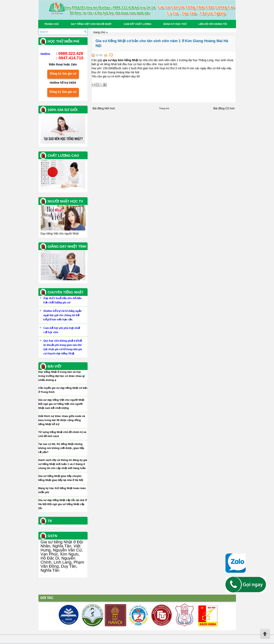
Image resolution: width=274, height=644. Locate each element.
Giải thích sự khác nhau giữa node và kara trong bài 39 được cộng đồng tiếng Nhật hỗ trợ (62, 420)
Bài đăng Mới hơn (104, 108)
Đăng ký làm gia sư (63, 92)
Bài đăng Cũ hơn (224, 108)
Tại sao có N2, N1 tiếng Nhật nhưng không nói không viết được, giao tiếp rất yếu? (61, 448)
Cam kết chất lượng (138, 24)
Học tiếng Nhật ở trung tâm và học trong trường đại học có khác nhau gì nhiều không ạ (62, 376)
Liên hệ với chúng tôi (213, 24)
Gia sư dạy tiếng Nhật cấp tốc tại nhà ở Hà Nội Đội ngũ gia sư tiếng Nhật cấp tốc (63, 504)
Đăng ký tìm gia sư (63, 73)
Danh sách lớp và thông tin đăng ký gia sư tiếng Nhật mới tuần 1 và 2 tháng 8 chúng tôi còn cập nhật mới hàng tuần (63, 464)
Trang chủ (52, 24)
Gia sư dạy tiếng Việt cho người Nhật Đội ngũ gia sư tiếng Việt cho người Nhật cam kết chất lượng (61, 404)
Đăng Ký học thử (175, 24)
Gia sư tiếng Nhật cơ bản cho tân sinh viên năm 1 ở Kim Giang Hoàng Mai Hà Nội (162, 43)
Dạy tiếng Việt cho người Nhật (91, 24)
